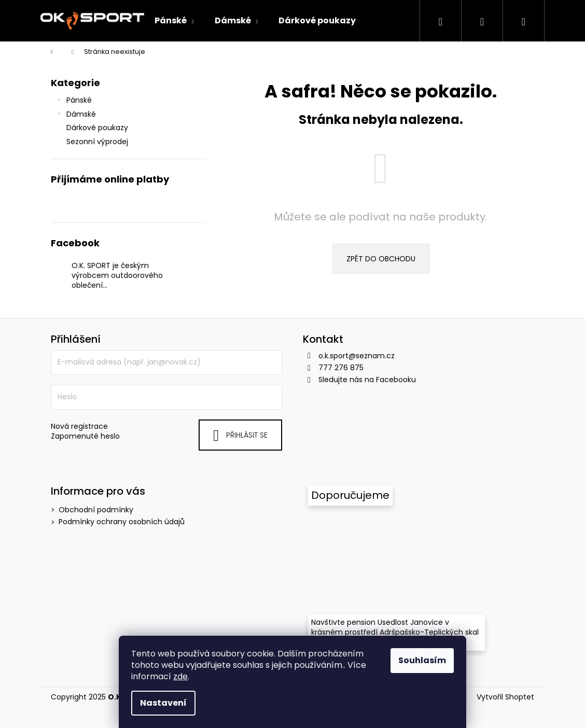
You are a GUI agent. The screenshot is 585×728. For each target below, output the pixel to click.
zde (180, 676)
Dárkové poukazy (98, 128)
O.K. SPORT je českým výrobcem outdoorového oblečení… (117, 276)
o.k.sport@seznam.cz (357, 356)
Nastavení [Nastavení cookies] (163, 703)
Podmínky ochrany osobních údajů (122, 522)
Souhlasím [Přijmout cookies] (422, 660)
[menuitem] (174, 21)
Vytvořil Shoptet (505, 697)
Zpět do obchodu (381, 259)
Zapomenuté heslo (85, 436)
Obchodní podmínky (96, 510)
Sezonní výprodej (98, 142)
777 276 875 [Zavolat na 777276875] (341, 368)
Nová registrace (79, 426)
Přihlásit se (247, 435)
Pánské (74, 101)
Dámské (76, 115)
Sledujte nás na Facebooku (367, 380)
